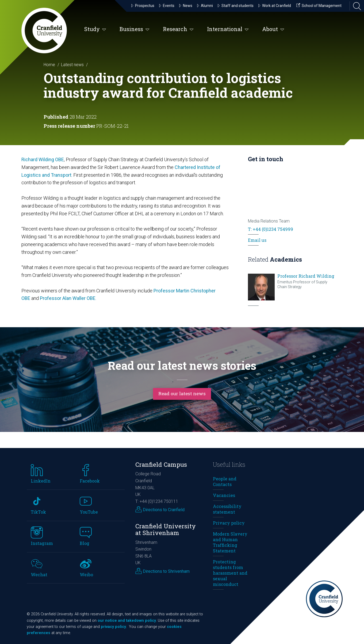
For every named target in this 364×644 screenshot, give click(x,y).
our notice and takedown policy (127, 621)
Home (49, 65)
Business (135, 29)
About (273, 29)
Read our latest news (182, 393)
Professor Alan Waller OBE (68, 298)
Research (178, 29)
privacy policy (113, 627)
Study (95, 29)
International (228, 29)
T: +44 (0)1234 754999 (271, 229)
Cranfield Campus (161, 464)
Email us (257, 240)
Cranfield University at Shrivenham (166, 529)
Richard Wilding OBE (43, 159)
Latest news (72, 65)
